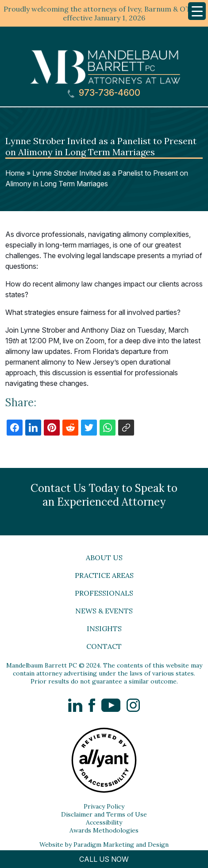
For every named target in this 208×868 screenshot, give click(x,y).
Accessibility (104, 822)
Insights (104, 628)
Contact (104, 646)
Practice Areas (104, 575)
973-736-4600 (104, 93)
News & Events (104, 611)
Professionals (104, 593)
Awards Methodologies (104, 830)
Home (15, 173)
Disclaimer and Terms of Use (104, 814)
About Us (104, 558)
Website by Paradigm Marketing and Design (104, 844)
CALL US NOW (104, 859)
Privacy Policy (104, 806)
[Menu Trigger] (197, 11)
